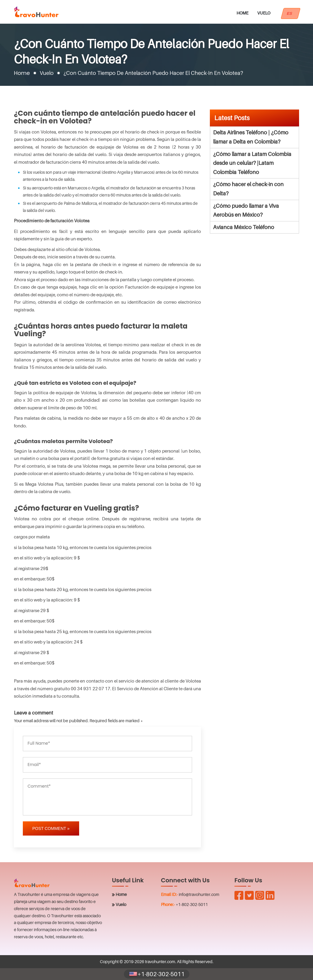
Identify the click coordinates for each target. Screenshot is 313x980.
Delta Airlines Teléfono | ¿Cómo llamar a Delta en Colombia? (251, 137)
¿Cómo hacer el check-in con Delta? (248, 189)
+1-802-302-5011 (192, 904)
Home (242, 13)
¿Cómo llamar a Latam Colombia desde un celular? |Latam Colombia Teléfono (252, 163)
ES (291, 13)
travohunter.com (160, 962)
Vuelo (264, 13)
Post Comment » (51, 828)
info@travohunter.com (199, 894)
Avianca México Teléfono (244, 227)
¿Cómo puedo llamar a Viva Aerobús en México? (246, 210)
